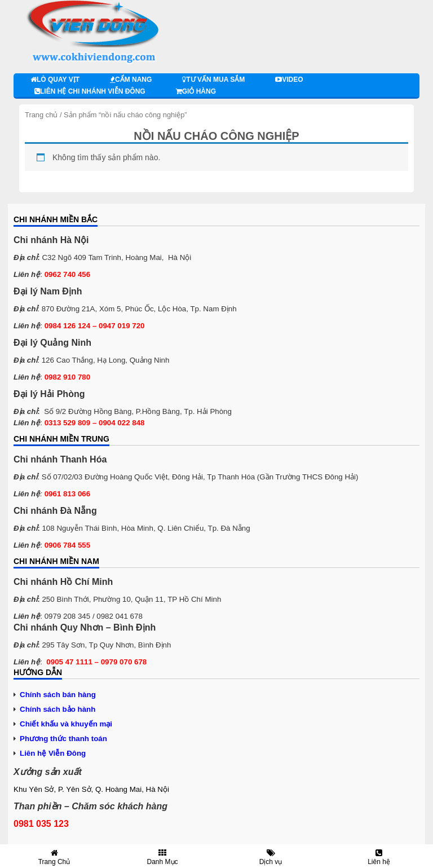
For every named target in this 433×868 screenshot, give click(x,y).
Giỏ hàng (196, 91)
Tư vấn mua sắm (213, 80)
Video (289, 80)
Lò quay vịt (55, 80)
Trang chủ (41, 115)
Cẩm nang (131, 80)
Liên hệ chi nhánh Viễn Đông (90, 91)
